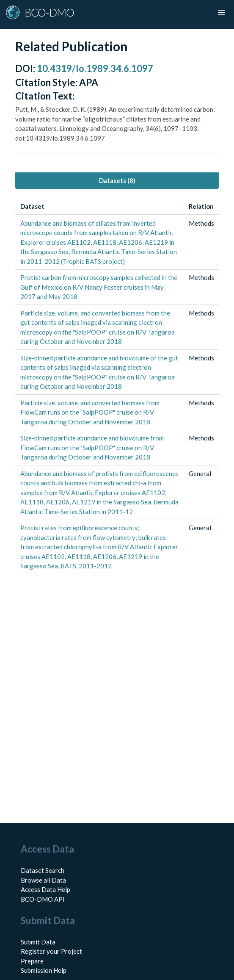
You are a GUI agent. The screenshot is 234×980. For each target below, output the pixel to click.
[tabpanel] (117, 386)
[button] (221, 13)
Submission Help (44, 970)
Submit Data (38, 942)
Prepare (32, 961)
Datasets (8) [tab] (117, 180)
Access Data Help (45, 889)
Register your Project (51, 951)
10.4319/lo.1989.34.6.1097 (95, 68)
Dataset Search (43, 870)
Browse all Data (43, 880)
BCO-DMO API (43, 899)
